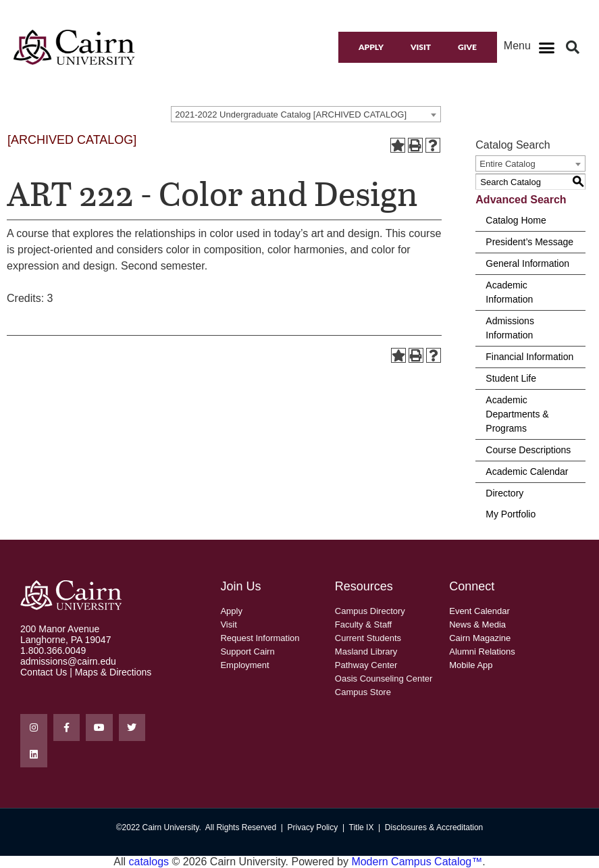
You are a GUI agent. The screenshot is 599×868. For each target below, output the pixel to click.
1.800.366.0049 (53, 650)
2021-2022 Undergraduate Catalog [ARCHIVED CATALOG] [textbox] (291, 114)
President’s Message (529, 242)
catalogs (149, 862)
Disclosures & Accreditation (434, 827)
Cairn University (171, 827)
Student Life (511, 378)
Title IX (362, 827)
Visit (421, 47)
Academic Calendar (527, 471)
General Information (527, 263)
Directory (504, 493)
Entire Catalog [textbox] (507, 164)
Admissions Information (510, 328)
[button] (547, 47)
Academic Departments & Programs (517, 414)
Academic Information (509, 292)
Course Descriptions (528, 450)
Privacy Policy (313, 827)
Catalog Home (516, 220)
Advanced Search (521, 200)
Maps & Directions (113, 672)
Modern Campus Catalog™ (417, 862)
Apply (371, 47)
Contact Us (44, 672)
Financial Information (529, 357)
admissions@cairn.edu (68, 661)
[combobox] (306, 114)
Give (467, 47)
